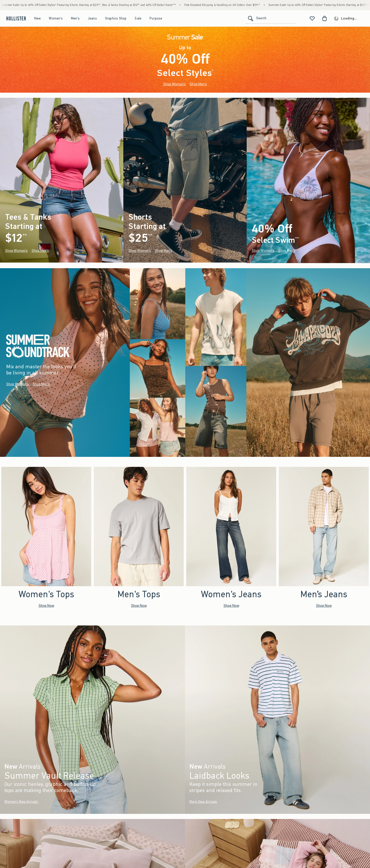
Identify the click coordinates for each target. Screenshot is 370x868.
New (38, 18)
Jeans (92, 18)
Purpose (156, 18)
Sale (138, 18)
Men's (75, 18)
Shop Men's (198, 84)
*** (297, 239)
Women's (56, 18)
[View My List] (312, 18)
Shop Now (46, 605)
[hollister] (16, 18)
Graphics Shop (116, 18)
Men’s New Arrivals (203, 802)
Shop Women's (174, 84)
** (25, 236)
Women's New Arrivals (21, 802)
